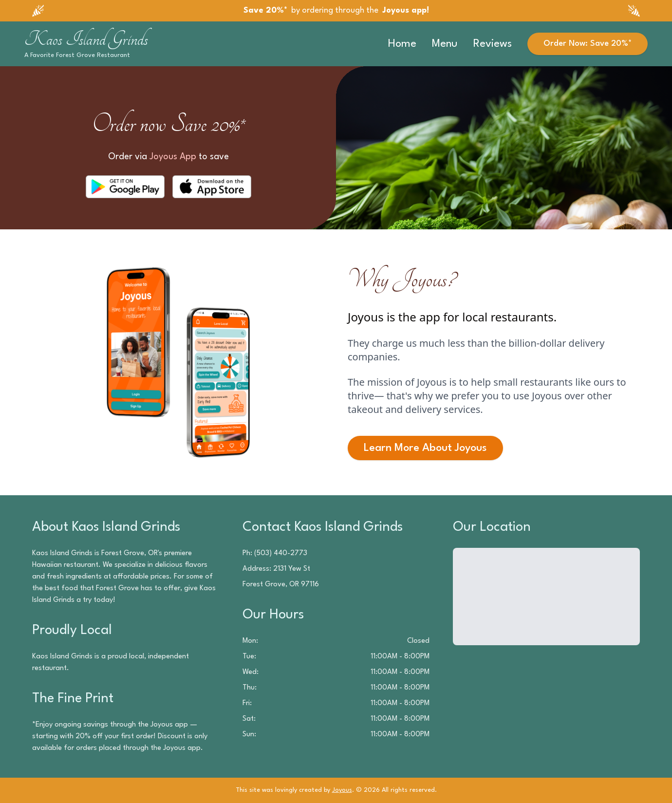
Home (402, 44)
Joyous (342, 790)
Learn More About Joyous (425, 448)
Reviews (493, 44)
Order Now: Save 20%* (588, 44)
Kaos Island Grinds (86, 39)
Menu (445, 44)
